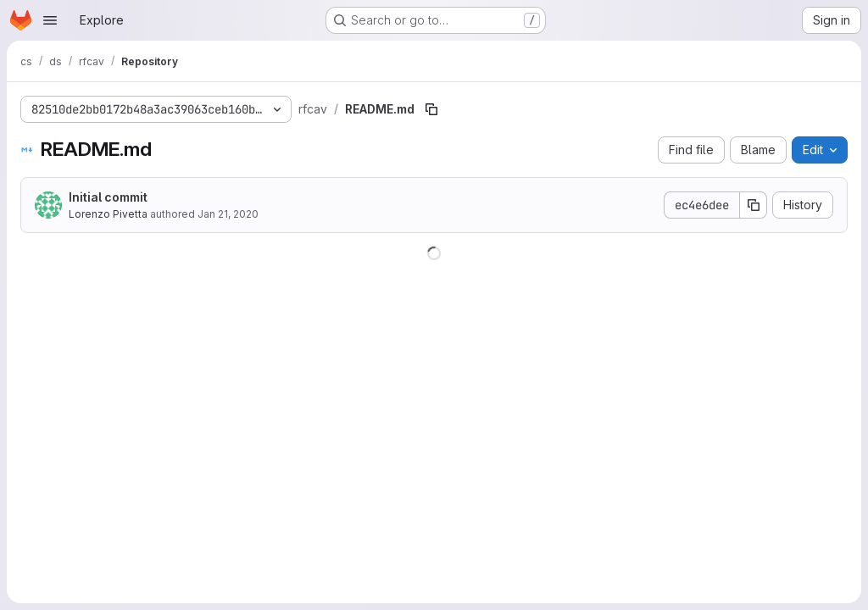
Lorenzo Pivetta (108, 214)
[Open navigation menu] (50, 20)
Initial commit (108, 197)
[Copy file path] (431, 109)
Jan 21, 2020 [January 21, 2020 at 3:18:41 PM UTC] (228, 214)
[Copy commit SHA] (754, 205)
